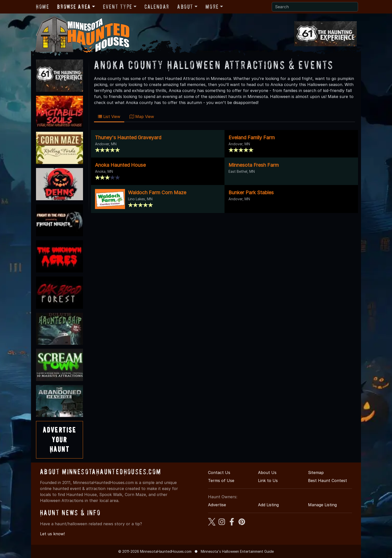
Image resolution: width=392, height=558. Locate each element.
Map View (142, 116)
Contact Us (219, 472)
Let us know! (52, 534)
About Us (267, 472)
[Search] (315, 7)
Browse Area (74, 7)
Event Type (118, 7)
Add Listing (268, 505)
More (212, 7)
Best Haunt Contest (327, 480)
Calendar (157, 7)
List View (109, 116)
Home (42, 7)
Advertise (217, 505)
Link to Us (268, 480)
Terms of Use (221, 480)
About (185, 7)
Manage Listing (322, 505)
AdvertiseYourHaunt (59, 439)
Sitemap (316, 472)
